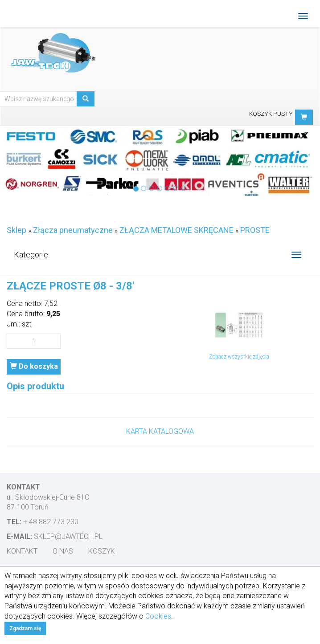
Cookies (158, 616)
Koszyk (102, 551)
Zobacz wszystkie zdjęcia (239, 357)
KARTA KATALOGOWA (160, 431)
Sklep (16, 230)
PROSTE (255, 230)
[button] (304, 117)
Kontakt (22, 551)
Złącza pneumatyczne (73, 230)
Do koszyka (34, 366)
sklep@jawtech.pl (68, 536)
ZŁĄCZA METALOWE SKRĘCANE (176, 230)
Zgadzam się (25, 628)
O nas (63, 551)
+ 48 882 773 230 (51, 522)
